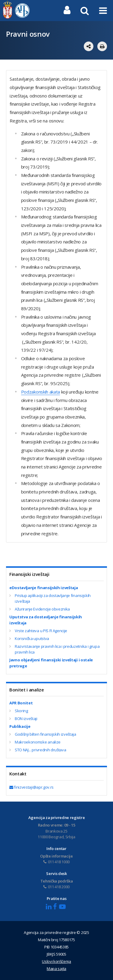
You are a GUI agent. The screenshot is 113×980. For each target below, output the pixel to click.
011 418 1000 (56, 862)
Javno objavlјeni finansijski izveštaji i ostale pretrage (51, 663)
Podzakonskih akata (41, 392)
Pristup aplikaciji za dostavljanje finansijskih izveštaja (53, 598)
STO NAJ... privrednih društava (40, 750)
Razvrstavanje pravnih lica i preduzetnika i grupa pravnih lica (57, 649)
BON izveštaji (26, 719)
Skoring (21, 711)
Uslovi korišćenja (56, 961)
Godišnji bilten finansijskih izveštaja (46, 734)
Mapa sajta (56, 969)
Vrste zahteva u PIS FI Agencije (41, 631)
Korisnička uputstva (32, 638)
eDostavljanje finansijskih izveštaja (44, 588)
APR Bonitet (21, 703)
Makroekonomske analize (38, 742)
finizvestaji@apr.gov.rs (31, 787)
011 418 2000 (56, 887)
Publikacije (20, 726)
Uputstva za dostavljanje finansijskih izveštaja (46, 620)
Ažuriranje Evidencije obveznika (42, 609)
